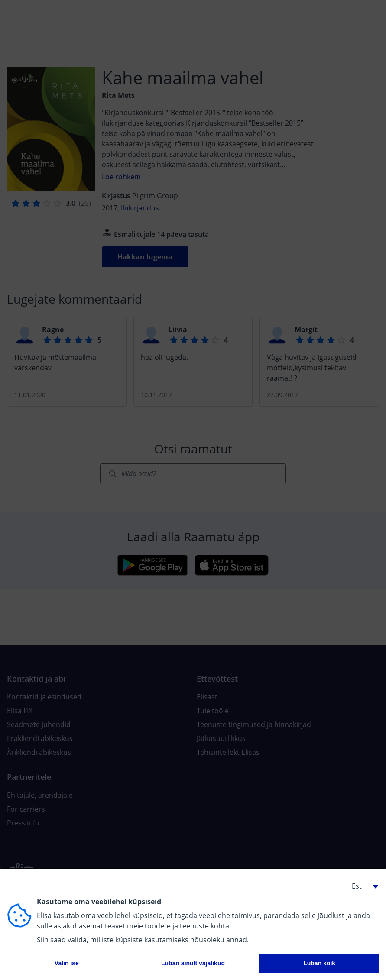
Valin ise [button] (67, 963)
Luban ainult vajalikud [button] (193, 963)
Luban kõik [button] (319, 963)
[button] (362, 886)
